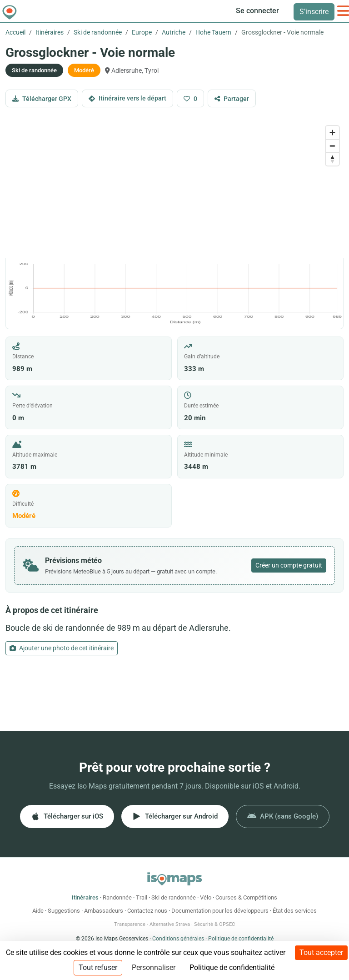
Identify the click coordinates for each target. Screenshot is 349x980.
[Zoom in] (332, 133)
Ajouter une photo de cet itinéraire (62, 648)
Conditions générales (178, 939)
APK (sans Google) (283, 816)
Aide (38, 911)
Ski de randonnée (98, 32)
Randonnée (117, 897)
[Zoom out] (332, 146)
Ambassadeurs (104, 911)
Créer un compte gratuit (289, 565)
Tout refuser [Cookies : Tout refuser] (98, 967)
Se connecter (257, 11)
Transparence (130, 924)
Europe (142, 32)
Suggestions (64, 911)
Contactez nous (147, 911)
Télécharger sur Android (175, 816)
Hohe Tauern (213, 32)
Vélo (206, 897)
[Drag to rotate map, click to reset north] (332, 159)
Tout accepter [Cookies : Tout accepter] (321, 952)
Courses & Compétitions (246, 897)
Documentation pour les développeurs (220, 911)
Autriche (174, 32)
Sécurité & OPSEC (214, 924)
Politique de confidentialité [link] (232, 967)
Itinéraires (50, 32)
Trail (142, 897)
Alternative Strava (170, 924)
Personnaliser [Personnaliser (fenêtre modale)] (154, 967)
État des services (295, 911)
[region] (174, 190)
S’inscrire (314, 12)
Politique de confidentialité (241, 939)
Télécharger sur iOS (67, 816)
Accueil (15, 32)
